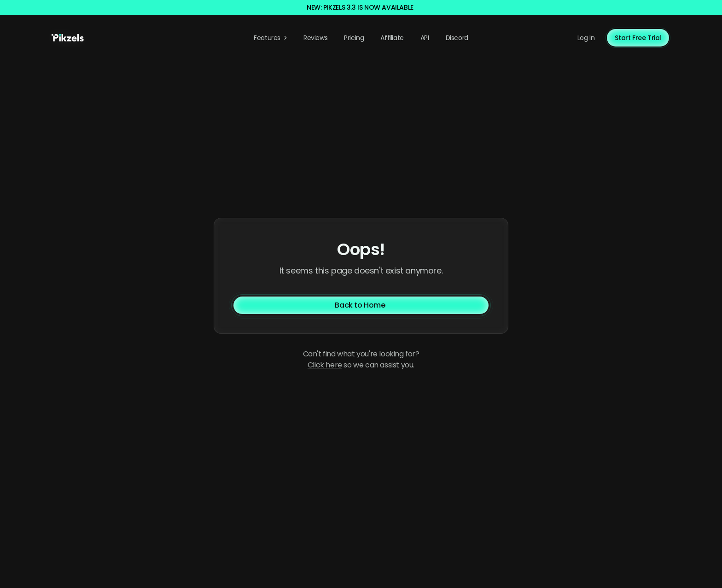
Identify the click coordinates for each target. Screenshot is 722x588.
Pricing (354, 38)
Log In (586, 38)
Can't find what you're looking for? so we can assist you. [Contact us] (361, 359)
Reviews (315, 38)
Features (271, 38)
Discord (457, 38)
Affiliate (392, 38)
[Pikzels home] (68, 38)
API (425, 38)
